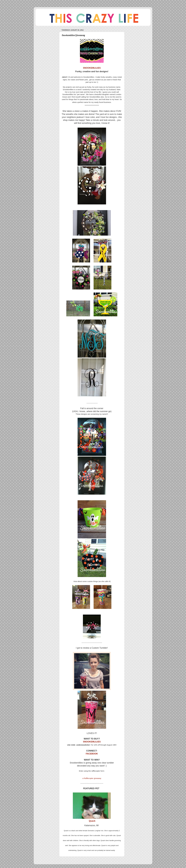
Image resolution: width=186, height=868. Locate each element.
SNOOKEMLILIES (92, 742)
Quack (92, 821)
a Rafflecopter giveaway (92, 778)
